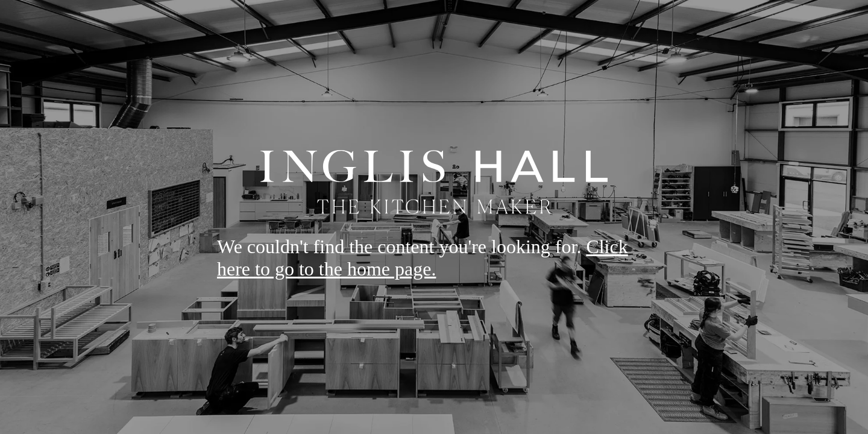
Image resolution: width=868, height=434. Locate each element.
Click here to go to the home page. (423, 258)
